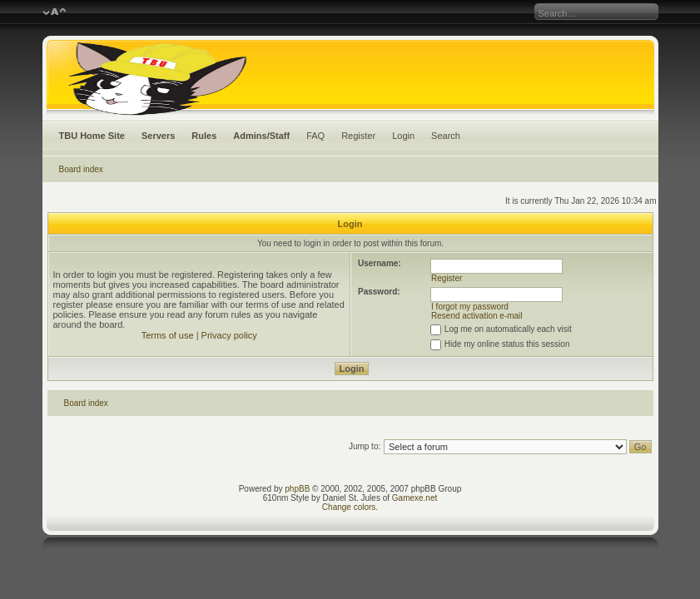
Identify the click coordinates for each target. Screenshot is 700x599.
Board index (81, 169)
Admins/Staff (261, 136)
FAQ (315, 136)
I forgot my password (470, 307)
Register (358, 136)
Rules (204, 136)
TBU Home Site (92, 136)
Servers (158, 136)
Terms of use (168, 335)
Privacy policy (229, 335)
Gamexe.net (415, 498)
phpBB (297, 489)
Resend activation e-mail (477, 316)
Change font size (55, 12)
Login (403, 136)
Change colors (349, 507)
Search (446, 136)
